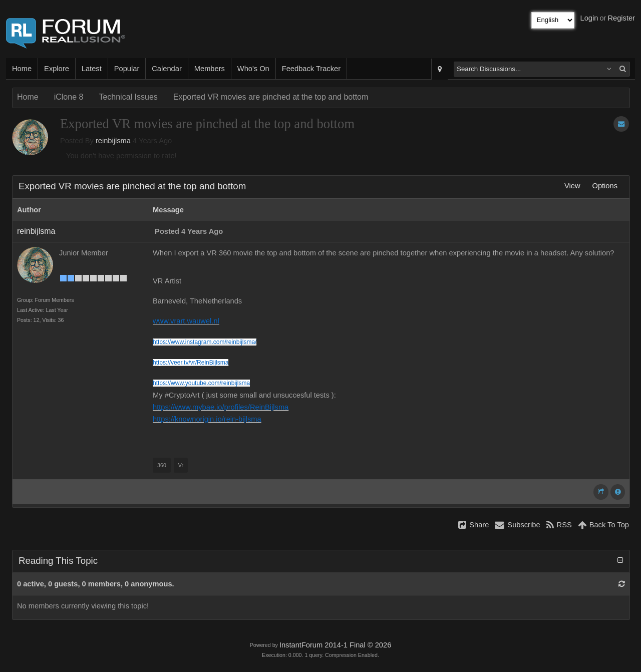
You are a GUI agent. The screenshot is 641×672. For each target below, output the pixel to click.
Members (210, 69)
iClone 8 (69, 97)
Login (589, 18)
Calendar (167, 69)
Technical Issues (128, 97)
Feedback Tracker (311, 69)
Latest (92, 69)
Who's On (253, 69)
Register (621, 18)
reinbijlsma (113, 141)
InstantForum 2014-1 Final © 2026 (335, 645)
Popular (127, 69)
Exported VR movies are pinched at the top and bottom (271, 97)
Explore (57, 69)
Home (22, 69)
